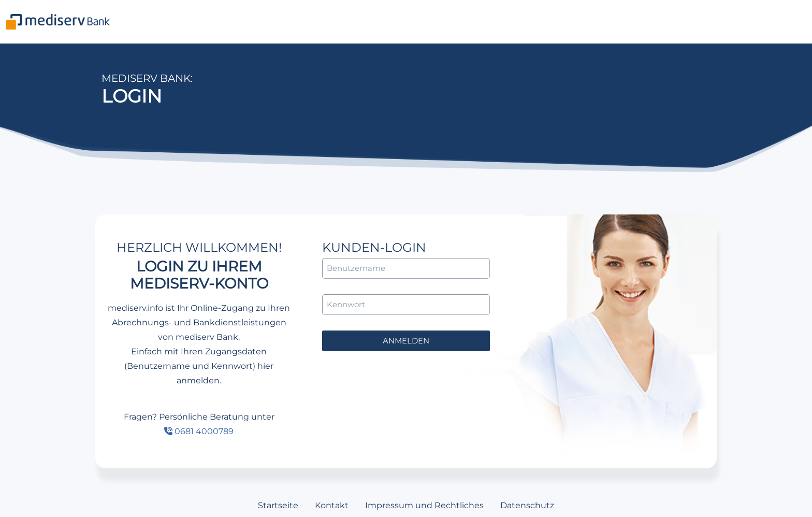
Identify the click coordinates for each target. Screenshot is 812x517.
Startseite (278, 505)
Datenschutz (527, 505)
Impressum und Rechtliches (424, 505)
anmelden (406, 341)
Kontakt (332, 505)
